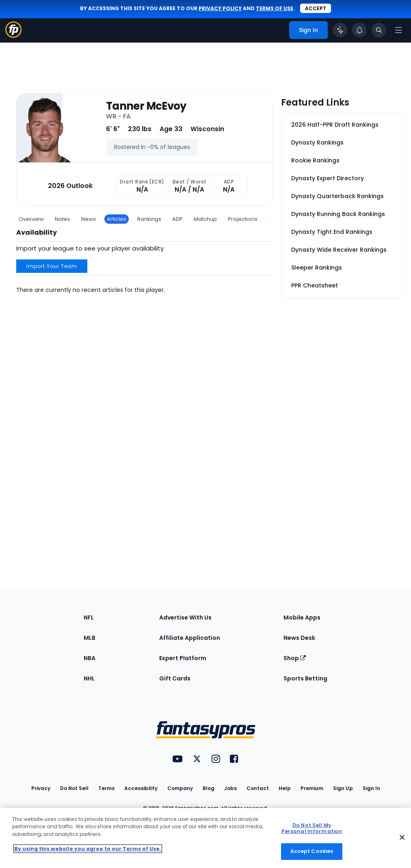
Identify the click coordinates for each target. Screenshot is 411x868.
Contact (258, 788)
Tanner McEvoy (146, 106)
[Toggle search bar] (379, 30)
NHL (89, 678)
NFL (89, 618)
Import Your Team (52, 266)
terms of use (275, 8)
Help (285, 788)
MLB (90, 638)
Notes (63, 219)
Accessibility (141, 788)
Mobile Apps (302, 618)
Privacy (41, 788)
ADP (177, 219)
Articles (117, 219)
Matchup (205, 219)
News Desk (299, 638)
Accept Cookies (312, 851)
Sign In (371, 788)
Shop (295, 658)
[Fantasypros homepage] (13, 36)
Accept (316, 8)
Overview (31, 219)
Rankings (149, 219)
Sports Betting (305, 678)
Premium (312, 788)
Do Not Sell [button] (74, 788)
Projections (243, 219)
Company (180, 788)
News (89, 219)
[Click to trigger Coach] (340, 30)
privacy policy (220, 8)
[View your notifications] (359, 30)
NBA (90, 658)
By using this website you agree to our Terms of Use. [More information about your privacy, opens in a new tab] (88, 849)
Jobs (230, 788)
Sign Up (343, 788)
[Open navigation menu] (398, 30)
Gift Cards (175, 678)
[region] (205, 838)
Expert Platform (183, 658)
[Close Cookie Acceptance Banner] (402, 838)
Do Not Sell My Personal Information (312, 828)
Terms (106, 788)
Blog (209, 788)
